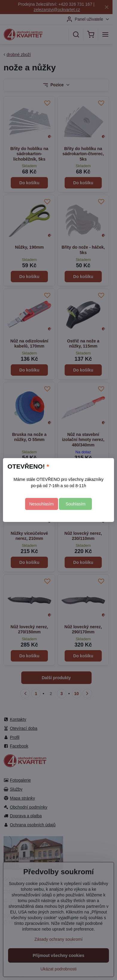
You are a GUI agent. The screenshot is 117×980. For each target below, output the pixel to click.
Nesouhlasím (42, 504)
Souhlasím (75, 504)
